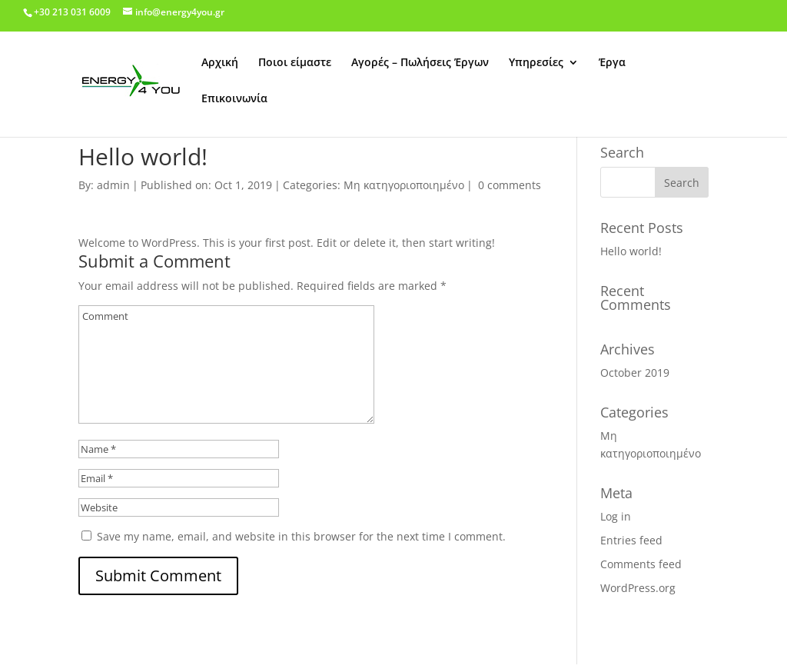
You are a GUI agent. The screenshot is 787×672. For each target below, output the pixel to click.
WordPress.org (638, 588)
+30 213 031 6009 (72, 12)
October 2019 (635, 373)
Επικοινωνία (234, 99)
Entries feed (631, 540)
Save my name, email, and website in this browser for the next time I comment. (301, 536)
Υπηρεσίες (536, 63)
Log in (616, 516)
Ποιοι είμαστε (295, 63)
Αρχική (220, 63)
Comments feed (641, 564)
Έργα (612, 63)
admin (113, 185)
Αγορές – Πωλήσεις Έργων (420, 63)
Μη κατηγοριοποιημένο (404, 185)
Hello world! (631, 251)
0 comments (510, 185)
